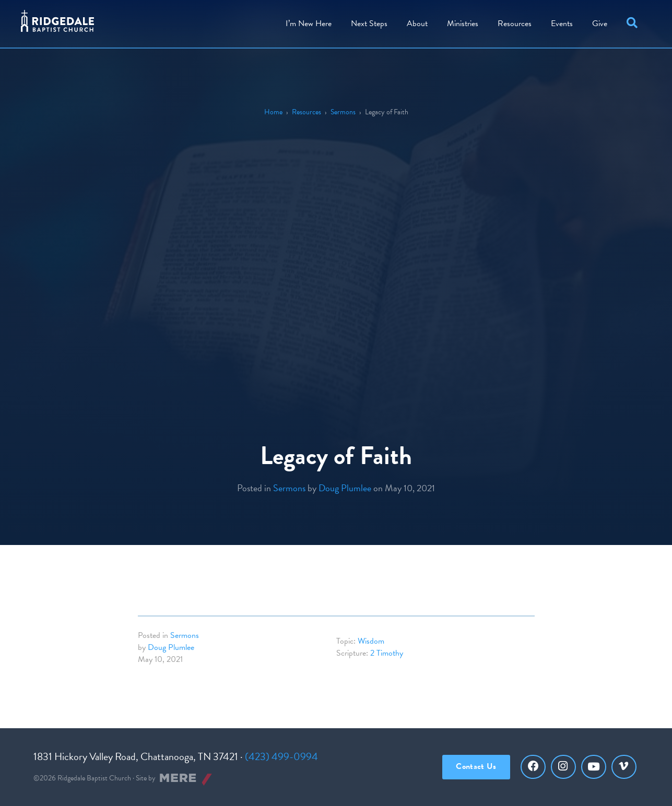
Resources (515, 23)
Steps (369, 23)
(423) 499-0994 (281, 756)
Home (273, 112)
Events (562, 23)
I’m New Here (309, 23)
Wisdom (371, 641)
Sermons (343, 112)
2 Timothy (387, 653)
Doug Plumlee (345, 488)
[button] (634, 24)
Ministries (463, 23)
